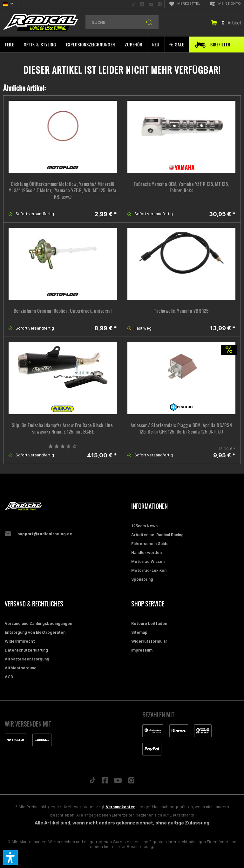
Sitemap (139, 632)
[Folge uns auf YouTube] (118, 782)
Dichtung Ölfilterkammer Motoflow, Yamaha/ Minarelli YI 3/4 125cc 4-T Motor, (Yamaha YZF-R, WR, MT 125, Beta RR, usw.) (63, 190)
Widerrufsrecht (20, 641)
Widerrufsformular (149, 641)
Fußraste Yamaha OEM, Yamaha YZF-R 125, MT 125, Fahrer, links (181, 187)
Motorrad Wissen (148, 561)
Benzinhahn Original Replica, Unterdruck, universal (63, 311)
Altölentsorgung (21, 668)
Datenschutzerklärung (26, 650)
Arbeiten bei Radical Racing (157, 535)
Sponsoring (142, 579)
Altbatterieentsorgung (27, 659)
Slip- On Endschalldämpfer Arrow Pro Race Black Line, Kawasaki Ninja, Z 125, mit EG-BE (63, 428)
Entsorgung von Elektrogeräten (35, 632)
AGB (9, 677)
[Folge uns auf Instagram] (131, 782)
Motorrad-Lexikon (149, 570)
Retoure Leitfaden (149, 623)
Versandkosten (121, 807)
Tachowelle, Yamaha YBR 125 (181, 311)
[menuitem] (134, 4)
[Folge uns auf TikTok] (92, 782)
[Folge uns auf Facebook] (105, 782)
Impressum (142, 650)
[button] (10, 858)
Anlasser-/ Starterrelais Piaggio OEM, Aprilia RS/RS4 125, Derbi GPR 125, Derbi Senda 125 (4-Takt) (181, 428)
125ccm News (144, 526)
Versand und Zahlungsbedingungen (38, 623)
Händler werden (146, 553)
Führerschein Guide (150, 544)
